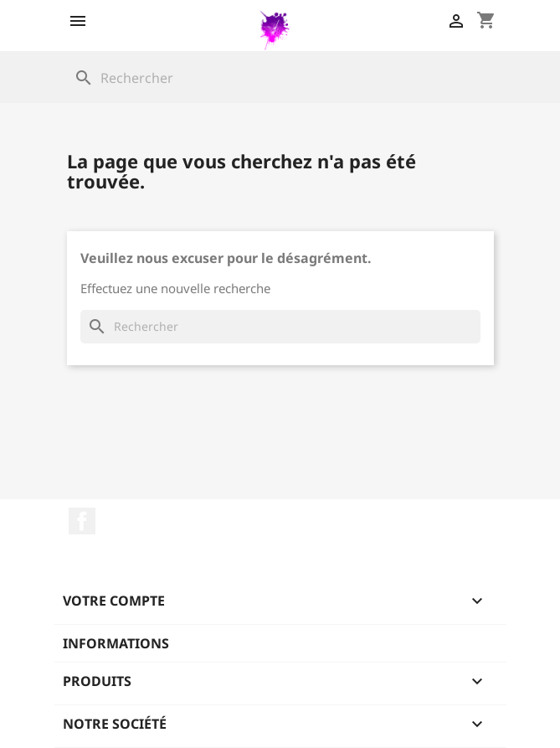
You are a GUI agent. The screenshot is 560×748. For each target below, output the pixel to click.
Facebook (82, 521)
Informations (116, 643)
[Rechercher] (280, 78)
